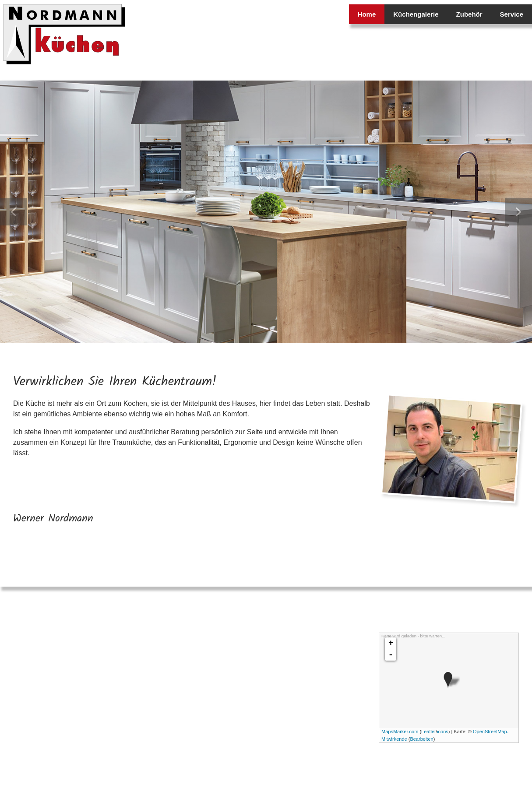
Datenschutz (478, 769)
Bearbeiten (421, 739)
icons (443, 732)
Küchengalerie (416, 14)
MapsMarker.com (400, 732)
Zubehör (469, 14)
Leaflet (428, 732)
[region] (266, 212)
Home (367, 14)
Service (512, 14)
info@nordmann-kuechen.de (78, 712)
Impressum (510, 769)
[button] (14, 212)
